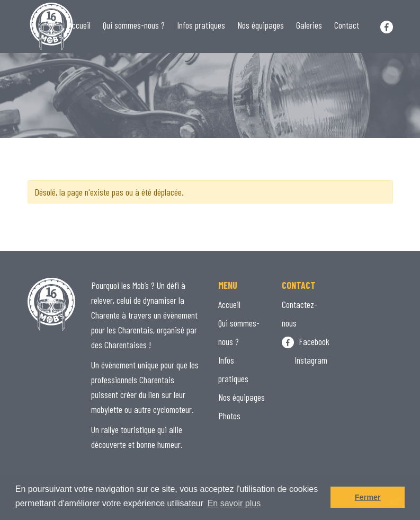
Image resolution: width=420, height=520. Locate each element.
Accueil (79, 25)
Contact (347, 25)
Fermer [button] (368, 497)
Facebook (306, 341)
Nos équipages (261, 25)
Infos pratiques (201, 25)
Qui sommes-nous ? (134, 25)
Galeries (309, 25)
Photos (229, 416)
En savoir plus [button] (234, 503)
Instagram (305, 360)
